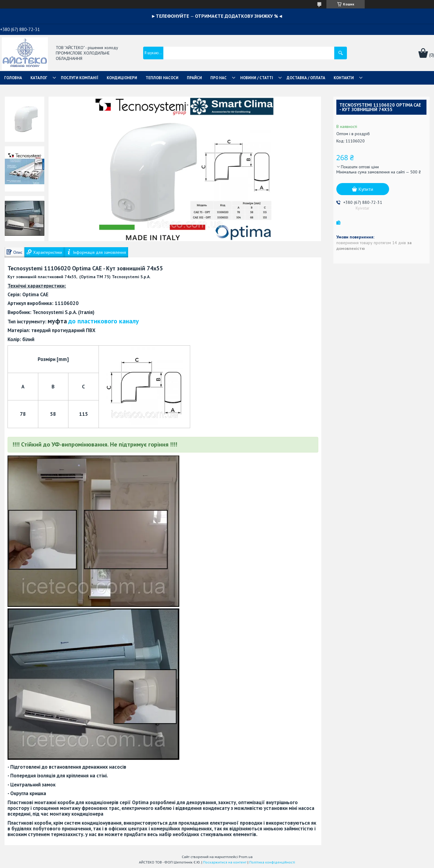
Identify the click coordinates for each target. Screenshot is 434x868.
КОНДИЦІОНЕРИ (122, 78)
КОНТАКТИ (344, 78)
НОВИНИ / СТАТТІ (257, 78)
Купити (366, 189)
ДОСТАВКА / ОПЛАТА (306, 78)
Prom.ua (246, 857)
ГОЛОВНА (13, 78)
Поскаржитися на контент (225, 862)
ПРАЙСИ (194, 78)
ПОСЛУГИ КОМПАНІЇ (80, 78)
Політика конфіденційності (272, 862)
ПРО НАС (219, 78)
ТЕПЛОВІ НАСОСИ (162, 78)
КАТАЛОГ (39, 78)
